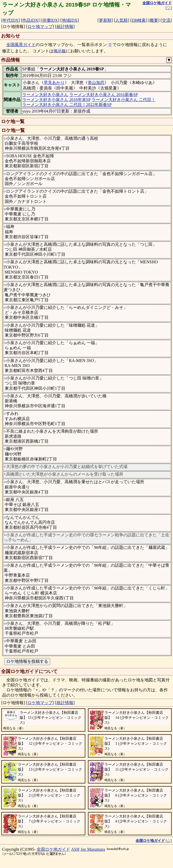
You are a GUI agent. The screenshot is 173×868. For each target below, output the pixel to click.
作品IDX (30, 20)
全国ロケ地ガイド (53, 849)
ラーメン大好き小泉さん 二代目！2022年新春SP (67, 105)
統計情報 (65, 27)
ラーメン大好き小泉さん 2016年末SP (56, 100)
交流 (166, 20)
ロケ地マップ (40, 27)
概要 (154, 20)
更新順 (105, 20)
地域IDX (70, 20)
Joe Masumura (93, 849)
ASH (75, 849)
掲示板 (60, 51)
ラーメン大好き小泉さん (45, 95)
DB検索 (139, 20)
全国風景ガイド (21, 45)
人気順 (121, 20)
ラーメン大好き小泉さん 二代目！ (124, 100)
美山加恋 (96, 83)
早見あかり (54, 83)
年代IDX (10, 20)
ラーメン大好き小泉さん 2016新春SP (104, 95)
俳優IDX (50, 20)
